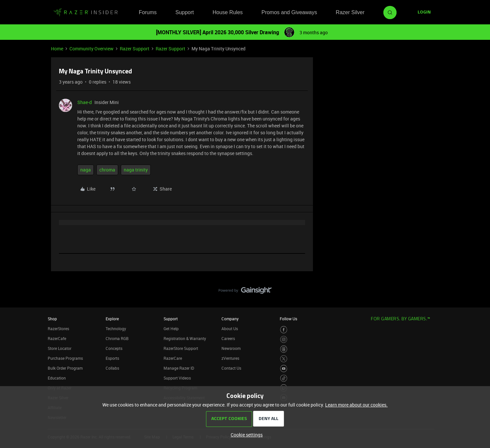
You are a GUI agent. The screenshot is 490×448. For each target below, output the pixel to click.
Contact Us (231, 368)
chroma (107, 170)
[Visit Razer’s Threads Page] (284, 349)
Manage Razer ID (179, 368)
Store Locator (60, 348)
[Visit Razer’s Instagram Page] (284, 340)
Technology (116, 329)
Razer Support (135, 49)
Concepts (114, 348)
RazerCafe (57, 338)
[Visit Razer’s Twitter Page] (284, 359)
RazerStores (58, 329)
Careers (228, 338)
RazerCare (173, 358)
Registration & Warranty (185, 338)
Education (57, 378)
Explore (112, 319)
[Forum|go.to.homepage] (86, 13)
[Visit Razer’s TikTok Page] (284, 378)
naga (86, 170)
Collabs (112, 368)
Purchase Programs (65, 358)
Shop (52, 319)
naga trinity (136, 170)
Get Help (171, 329)
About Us (230, 329)
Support (185, 12)
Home (57, 49)
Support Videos (177, 378)
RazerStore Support (181, 348)
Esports (112, 358)
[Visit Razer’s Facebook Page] (284, 330)
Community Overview (91, 49)
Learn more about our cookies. (356, 405)
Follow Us (288, 319)
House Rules (228, 12)
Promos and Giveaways (289, 12)
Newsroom (231, 348)
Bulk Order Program (65, 368)
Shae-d (85, 102)
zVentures (230, 358)
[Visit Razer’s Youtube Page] (284, 369)
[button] (424, 13)
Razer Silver (350, 12)
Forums (148, 12)
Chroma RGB (117, 338)
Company (230, 319)
